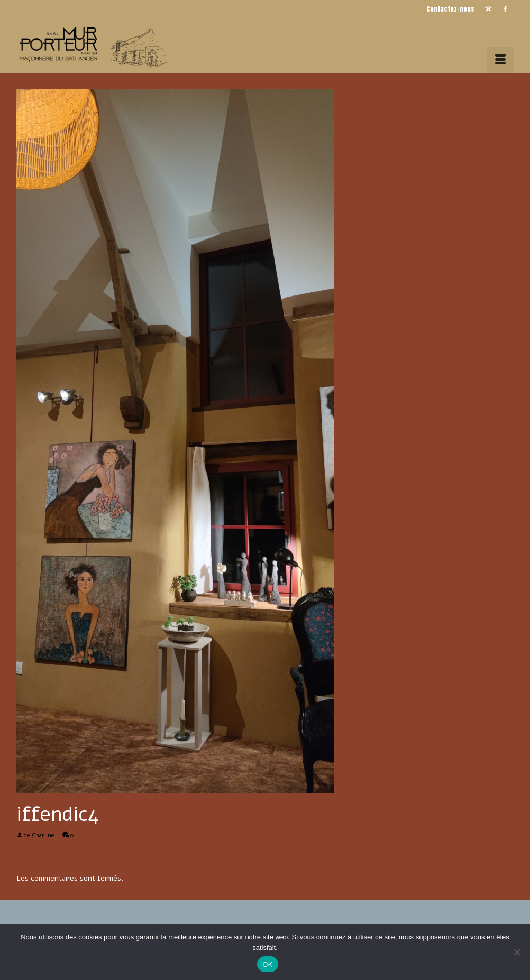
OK (267, 964)
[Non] (517, 952)
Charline (43, 835)
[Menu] (500, 60)
